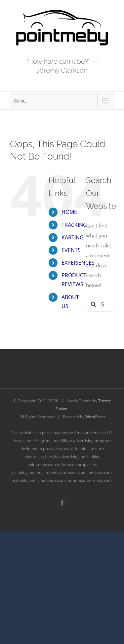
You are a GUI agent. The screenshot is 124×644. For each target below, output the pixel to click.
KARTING (73, 237)
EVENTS (71, 250)
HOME (69, 212)
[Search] (93, 304)
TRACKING (74, 225)
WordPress (95, 417)
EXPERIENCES (78, 263)
